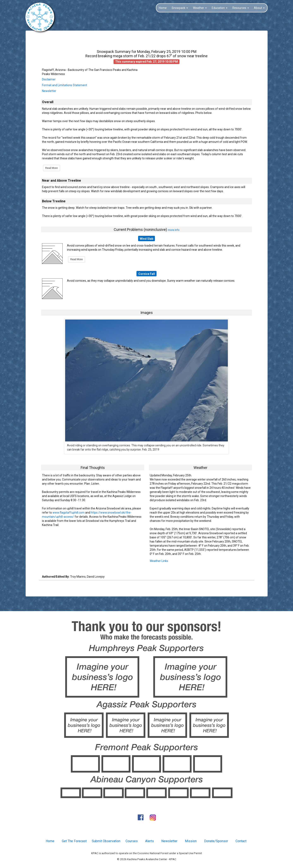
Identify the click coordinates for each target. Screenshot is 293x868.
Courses (132, 841)
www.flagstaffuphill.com (69, 513)
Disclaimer (49, 79)
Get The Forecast (74, 841)
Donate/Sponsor (216, 841)
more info (174, 230)
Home (163, 8)
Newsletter (49, 91)
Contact (241, 841)
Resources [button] (241, 8)
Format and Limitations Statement (65, 85)
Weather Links (159, 561)
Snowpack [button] (180, 8)
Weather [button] (200, 8)
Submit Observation (106, 841)
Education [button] (220, 8)
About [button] (259, 8)
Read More (51, 168)
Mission (191, 841)
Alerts (149, 841)
